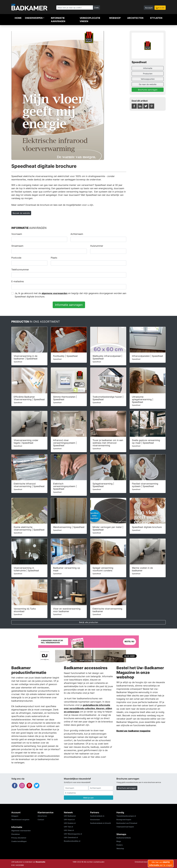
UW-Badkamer (70, 816)
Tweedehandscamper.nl (126, 816)
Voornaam (17, 234)
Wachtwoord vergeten (20, 820)
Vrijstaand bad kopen (125, 827)
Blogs (119, 841)
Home (18, 18)
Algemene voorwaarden (21, 831)
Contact (41, 820)
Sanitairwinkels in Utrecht (101, 823)
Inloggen (15, 816)
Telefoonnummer (20, 270)
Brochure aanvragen (127, 788)
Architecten (135, 18)
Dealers (120, 845)
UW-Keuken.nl (70, 823)
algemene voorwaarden (55, 293)
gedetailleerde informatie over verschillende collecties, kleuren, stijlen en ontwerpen (88, 708)
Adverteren (42, 816)
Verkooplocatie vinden (90, 20)
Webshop (115, 18)
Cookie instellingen (19, 841)
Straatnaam (17, 246)
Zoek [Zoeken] (96, 8)
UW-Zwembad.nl (71, 837)
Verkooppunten (148, 79)
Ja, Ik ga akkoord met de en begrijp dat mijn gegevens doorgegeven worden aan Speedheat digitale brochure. (70, 295)
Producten (148, 74)
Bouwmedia (41, 862)
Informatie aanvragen (58, 20)
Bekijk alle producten (89, 622)
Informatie (148, 68)
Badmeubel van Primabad (127, 823)
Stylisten (156, 18)
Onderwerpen (34, 18)
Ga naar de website (148, 84)
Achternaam (77, 234)
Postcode (16, 258)
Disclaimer (16, 834)
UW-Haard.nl (69, 820)
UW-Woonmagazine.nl (73, 834)
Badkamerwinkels (124, 838)
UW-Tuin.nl (68, 827)
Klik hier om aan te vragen (161, 864)
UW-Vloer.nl (69, 830)
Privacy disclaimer (19, 838)
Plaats (54, 258)
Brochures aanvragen (148, 90)
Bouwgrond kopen (124, 820)
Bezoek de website (21, 213)
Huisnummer (97, 246)
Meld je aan (88, 798)
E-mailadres (18, 281)
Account (149, 8)
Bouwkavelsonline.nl (72, 841)
